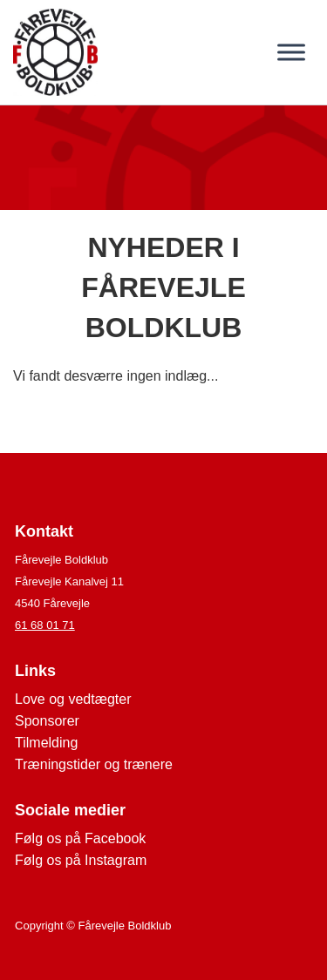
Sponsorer (47, 721)
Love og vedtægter (73, 699)
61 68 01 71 (45, 625)
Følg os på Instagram (81, 860)
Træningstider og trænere (94, 764)
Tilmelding (46, 743)
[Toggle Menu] (291, 52)
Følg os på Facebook (80, 838)
